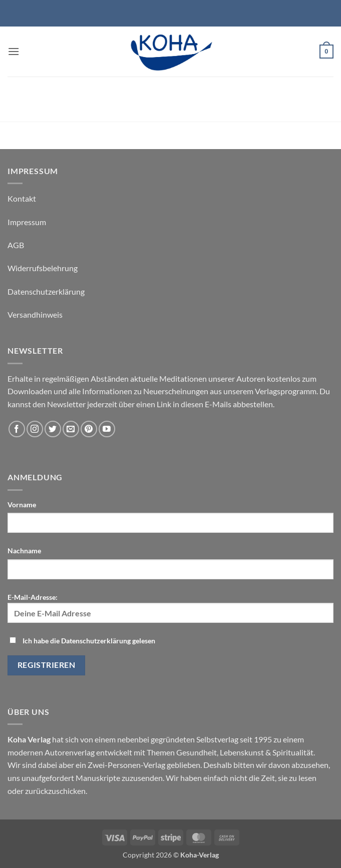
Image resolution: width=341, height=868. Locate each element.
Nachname (24, 551)
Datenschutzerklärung (46, 291)
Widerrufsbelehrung (43, 268)
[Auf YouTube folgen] (107, 429)
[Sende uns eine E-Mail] (71, 429)
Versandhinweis (35, 314)
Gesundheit (197, 752)
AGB (16, 245)
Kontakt (22, 198)
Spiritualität (293, 752)
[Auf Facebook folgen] (17, 429)
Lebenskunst (242, 752)
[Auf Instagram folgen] (35, 429)
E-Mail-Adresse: (170, 608)
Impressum (27, 222)
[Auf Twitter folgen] (53, 429)
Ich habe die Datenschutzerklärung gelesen (89, 641)
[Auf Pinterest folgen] (89, 429)
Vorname (22, 505)
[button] (14, 51)
